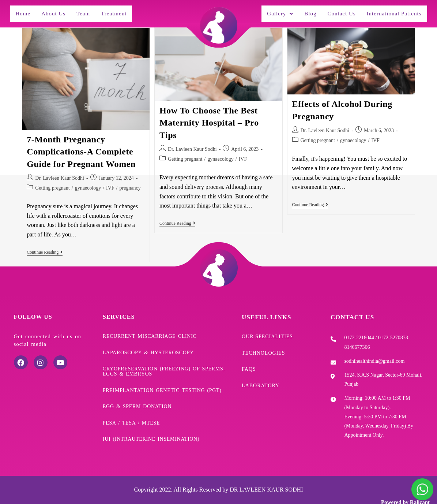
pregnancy (130, 184)
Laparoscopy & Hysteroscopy (148, 346)
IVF (110, 184)
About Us (54, 12)
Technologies (263, 346)
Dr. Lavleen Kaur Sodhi (60, 174)
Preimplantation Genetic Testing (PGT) (162, 380)
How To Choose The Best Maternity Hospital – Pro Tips (209, 119)
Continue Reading (45, 249)
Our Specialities (267, 332)
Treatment (117, 12)
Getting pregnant (52, 184)
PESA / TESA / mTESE (131, 408)
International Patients (392, 12)
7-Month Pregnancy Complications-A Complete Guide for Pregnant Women (81, 148)
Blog (304, 12)
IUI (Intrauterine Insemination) (151, 422)
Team (85, 12)
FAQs (249, 361)
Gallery (273, 12)
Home (23, 12)
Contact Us (336, 12)
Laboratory (261, 375)
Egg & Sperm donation (137, 394)
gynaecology (88, 184)
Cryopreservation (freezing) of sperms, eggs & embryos (164, 363)
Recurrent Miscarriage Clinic (150, 332)
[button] (273, 12)
